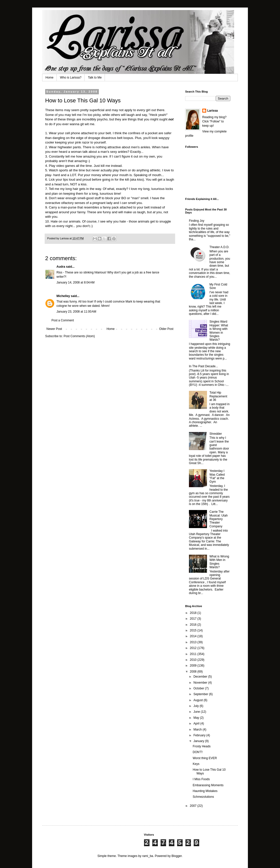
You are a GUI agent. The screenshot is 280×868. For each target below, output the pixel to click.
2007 (194, 806)
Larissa (213, 111)
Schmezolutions (203, 797)
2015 (194, 630)
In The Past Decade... (203, 366)
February (200, 735)
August (199, 700)
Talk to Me (95, 78)
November (201, 683)
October (199, 688)
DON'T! (198, 752)
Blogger (177, 856)
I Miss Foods (201, 779)
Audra (61, 267)
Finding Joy (197, 221)
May (197, 718)
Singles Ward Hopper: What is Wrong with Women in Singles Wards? (219, 331)
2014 (194, 636)
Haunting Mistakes (205, 791)
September (201, 694)
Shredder (216, 434)
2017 (194, 619)
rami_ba (148, 856)
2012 (194, 648)
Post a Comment (63, 320)
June (197, 712)
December (201, 677)
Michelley (63, 296)
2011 (194, 654)
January (199, 741)
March (198, 730)
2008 (194, 672)
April (197, 724)
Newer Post (54, 329)
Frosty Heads (202, 746)
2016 (194, 625)
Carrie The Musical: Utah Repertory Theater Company (219, 519)
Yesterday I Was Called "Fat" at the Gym (217, 476)
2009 (194, 666)
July (197, 706)
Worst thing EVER (205, 758)
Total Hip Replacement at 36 (218, 396)
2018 (194, 613)
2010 (194, 660)
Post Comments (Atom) (79, 336)
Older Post (166, 329)
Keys (196, 764)
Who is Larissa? (71, 78)
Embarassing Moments (208, 785)
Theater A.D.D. (219, 247)
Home (49, 78)
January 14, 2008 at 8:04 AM (76, 282)
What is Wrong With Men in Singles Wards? (219, 562)
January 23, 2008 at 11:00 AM (76, 312)
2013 (194, 642)
